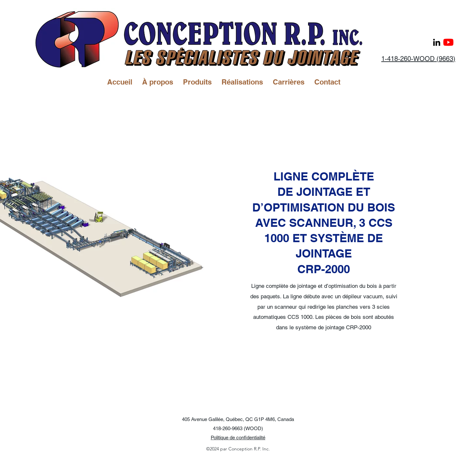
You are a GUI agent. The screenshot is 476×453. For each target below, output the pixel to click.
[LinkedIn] (437, 42)
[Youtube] (448, 42)
